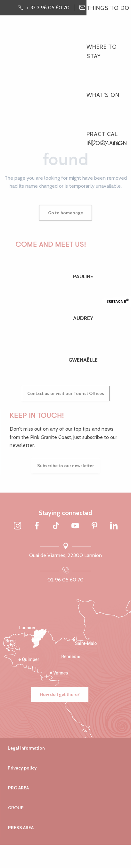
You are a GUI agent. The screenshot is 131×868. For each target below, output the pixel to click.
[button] (103, 144)
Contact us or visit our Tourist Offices (66, 393)
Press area (21, 828)
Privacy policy (22, 768)
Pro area (18, 788)
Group (16, 808)
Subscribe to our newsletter (65, 466)
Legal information (26, 748)
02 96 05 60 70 (65, 580)
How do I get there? (60, 694)
